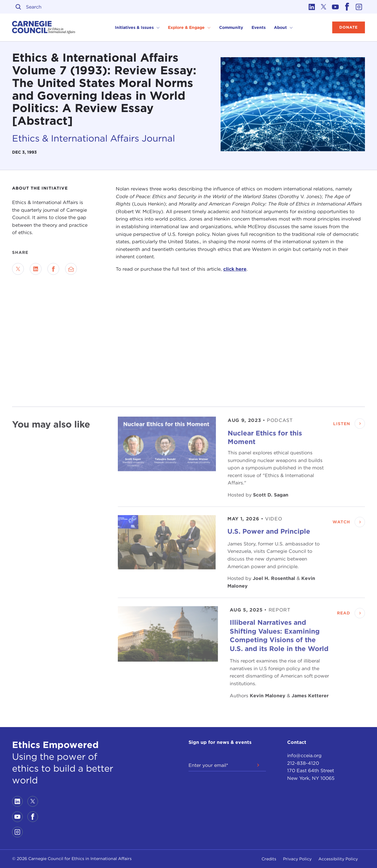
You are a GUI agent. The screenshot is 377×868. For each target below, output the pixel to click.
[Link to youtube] (335, 7)
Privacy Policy (297, 859)
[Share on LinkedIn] (36, 269)
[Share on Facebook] (53, 269)
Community (231, 27)
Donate (349, 27)
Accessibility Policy (338, 859)
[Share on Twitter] (18, 269)
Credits (269, 859)
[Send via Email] (71, 269)
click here (235, 269)
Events (259, 27)
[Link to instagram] (359, 7)
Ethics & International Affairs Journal (94, 138)
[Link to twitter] (324, 7)
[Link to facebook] (347, 7)
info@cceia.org (304, 756)
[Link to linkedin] (312, 7)
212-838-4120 (303, 763)
